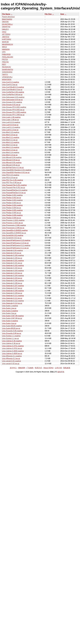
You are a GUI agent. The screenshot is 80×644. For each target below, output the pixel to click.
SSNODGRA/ (7, 72)
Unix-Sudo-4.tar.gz (9, 323)
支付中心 (13, 368)
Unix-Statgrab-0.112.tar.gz (12, 303)
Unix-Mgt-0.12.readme (11, 142)
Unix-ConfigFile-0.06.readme (13, 92)
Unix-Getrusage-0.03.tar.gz (12, 100)
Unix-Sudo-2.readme (10, 311)
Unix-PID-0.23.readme (11, 175)
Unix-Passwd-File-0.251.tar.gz (14, 188)
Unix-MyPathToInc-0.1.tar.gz (13, 168)
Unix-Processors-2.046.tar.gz (13, 228)
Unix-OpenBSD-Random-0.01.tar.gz (16, 172)
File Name (6, 14)
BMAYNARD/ (7, 19)
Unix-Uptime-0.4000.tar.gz (12, 353)
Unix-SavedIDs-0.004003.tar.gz (14, 233)
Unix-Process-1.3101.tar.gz (12, 223)
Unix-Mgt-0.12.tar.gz (10, 145)
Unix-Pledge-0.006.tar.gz (12, 218)
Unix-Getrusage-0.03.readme (13, 97)
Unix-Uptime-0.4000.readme (13, 351)
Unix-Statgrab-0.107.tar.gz (12, 288)
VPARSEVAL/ (7, 77)
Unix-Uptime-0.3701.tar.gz (12, 348)
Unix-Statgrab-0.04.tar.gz (12, 253)
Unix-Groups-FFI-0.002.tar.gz (13, 110)
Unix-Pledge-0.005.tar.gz (12, 213)
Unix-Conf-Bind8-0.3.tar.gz (12, 90)
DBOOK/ (5, 22)
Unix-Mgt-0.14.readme (11, 152)
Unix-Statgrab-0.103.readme (13, 271)
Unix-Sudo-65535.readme (12, 326)
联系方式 (38, 368)
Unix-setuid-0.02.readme (11, 361)
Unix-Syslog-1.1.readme (11, 336)
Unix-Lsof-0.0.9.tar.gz (10, 125)
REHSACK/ (6, 67)
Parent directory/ (8, 17)
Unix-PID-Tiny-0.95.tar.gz (12, 183)
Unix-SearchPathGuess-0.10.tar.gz (15, 243)
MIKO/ (4, 47)
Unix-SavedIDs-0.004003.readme (15, 230)
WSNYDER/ (7, 79)
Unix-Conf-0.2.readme (10, 82)
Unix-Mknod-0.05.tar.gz (11, 165)
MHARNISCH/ (7, 44)
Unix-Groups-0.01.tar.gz (11, 105)
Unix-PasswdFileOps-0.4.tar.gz (14, 193)
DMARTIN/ (6, 27)
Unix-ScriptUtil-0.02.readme (13, 235)
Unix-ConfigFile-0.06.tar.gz (12, 95)
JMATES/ (6, 37)
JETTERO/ (6, 34)
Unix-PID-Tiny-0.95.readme (12, 180)
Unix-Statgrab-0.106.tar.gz (12, 283)
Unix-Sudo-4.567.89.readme (13, 316)
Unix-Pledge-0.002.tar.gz (12, 198)
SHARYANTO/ (8, 70)
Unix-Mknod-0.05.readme (12, 163)
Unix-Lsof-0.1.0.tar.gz (10, 130)
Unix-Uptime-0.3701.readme (13, 346)
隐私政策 (67, 368)
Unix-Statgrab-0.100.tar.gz (12, 258)
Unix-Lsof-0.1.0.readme (11, 127)
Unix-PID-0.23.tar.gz (10, 178)
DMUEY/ (5, 29)
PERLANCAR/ (8, 57)
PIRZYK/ (5, 62)
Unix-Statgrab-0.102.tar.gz (12, 268)
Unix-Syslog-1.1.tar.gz (10, 338)
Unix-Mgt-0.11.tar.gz (10, 140)
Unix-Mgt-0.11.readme (11, 137)
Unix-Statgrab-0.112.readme (13, 301)
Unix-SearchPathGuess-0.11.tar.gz (15, 248)
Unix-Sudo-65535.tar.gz (11, 328)
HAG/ (4, 32)
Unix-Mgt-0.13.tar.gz (10, 150)
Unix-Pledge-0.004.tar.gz (12, 208)
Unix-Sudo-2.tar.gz (9, 313)
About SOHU (48, 368)
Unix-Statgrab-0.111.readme (13, 296)
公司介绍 (58, 368)
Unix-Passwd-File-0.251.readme (14, 185)
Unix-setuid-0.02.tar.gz (11, 364)
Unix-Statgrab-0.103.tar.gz (12, 273)
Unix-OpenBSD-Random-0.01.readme (17, 170)
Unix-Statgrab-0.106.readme (13, 281)
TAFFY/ (5, 75)
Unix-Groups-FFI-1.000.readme (14, 112)
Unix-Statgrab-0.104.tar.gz (12, 278)
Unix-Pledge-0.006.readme (12, 215)
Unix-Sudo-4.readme (10, 321)
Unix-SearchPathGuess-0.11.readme (16, 245)
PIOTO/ (5, 59)
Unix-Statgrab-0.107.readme (13, 286)
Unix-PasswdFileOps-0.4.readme (15, 190)
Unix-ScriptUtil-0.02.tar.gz (12, 238)
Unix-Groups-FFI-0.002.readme (14, 107)
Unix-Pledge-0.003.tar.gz (12, 203)
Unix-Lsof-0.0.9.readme (11, 122)
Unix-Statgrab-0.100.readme (13, 255)
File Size (48, 14)
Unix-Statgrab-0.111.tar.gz (12, 298)
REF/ (4, 64)
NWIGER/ (6, 49)
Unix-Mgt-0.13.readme (11, 147)
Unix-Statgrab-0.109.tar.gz (12, 293)
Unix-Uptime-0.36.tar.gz (11, 343)
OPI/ (4, 52)
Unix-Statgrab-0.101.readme (13, 260)
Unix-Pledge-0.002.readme (12, 195)
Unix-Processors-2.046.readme (14, 225)
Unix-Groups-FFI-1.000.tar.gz (13, 115)
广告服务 (30, 368)
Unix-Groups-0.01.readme (12, 102)
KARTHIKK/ (7, 39)
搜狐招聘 (22, 368)
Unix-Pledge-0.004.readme (12, 205)
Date (62, 14)
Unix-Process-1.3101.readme (13, 220)
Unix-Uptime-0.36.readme (12, 341)
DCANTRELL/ (7, 24)
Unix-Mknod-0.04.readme (12, 157)
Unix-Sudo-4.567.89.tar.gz (12, 318)
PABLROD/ (6, 54)
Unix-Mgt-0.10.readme (11, 132)
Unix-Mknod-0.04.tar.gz (11, 160)
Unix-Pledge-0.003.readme (12, 200)
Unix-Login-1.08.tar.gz (10, 120)
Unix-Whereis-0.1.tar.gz (11, 358)
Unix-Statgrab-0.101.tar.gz (12, 263)
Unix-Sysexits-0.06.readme (12, 331)
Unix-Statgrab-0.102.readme (13, 265)
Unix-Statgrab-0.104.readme (13, 276)
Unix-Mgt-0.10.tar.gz (10, 135)
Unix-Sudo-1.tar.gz (9, 308)
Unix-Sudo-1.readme (10, 306)
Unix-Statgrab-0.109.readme (13, 291)
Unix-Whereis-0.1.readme (12, 356)
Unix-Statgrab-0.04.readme (12, 250)
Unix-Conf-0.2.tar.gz (10, 85)
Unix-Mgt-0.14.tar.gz (10, 155)
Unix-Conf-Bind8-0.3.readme (13, 87)
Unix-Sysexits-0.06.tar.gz (12, 333)
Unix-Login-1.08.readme (11, 117)
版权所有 (61, 372)
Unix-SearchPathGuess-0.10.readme (16, 240)
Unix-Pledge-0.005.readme (12, 210)
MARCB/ (5, 42)
